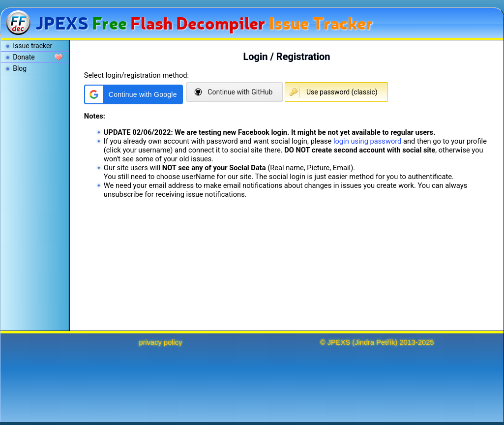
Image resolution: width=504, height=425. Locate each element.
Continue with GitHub (240, 92)
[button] (133, 94)
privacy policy (161, 342)
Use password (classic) (342, 92)
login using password (367, 141)
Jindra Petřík (375, 342)
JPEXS (339, 342)
